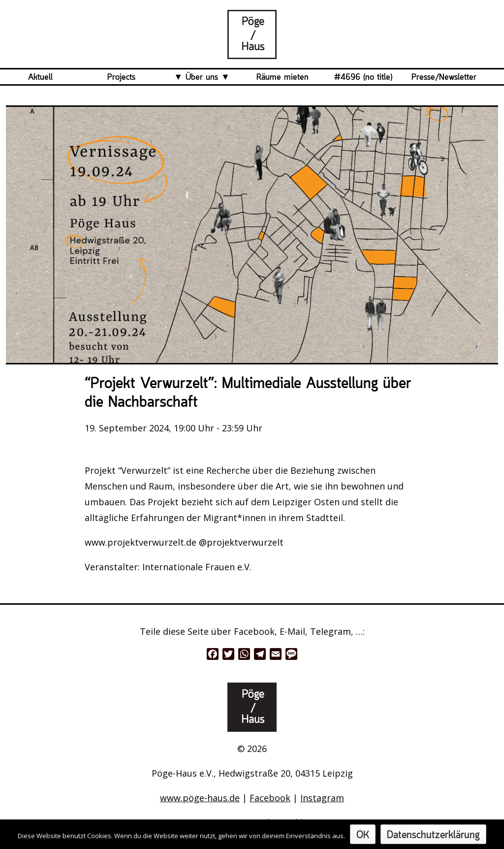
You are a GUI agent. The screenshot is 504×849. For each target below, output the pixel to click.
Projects (121, 77)
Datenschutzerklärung (433, 835)
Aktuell (40, 77)
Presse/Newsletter (444, 77)
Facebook (270, 798)
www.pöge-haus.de (200, 798)
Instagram (322, 798)
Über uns (202, 77)
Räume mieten (283, 77)
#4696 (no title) (363, 77)
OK (363, 835)
